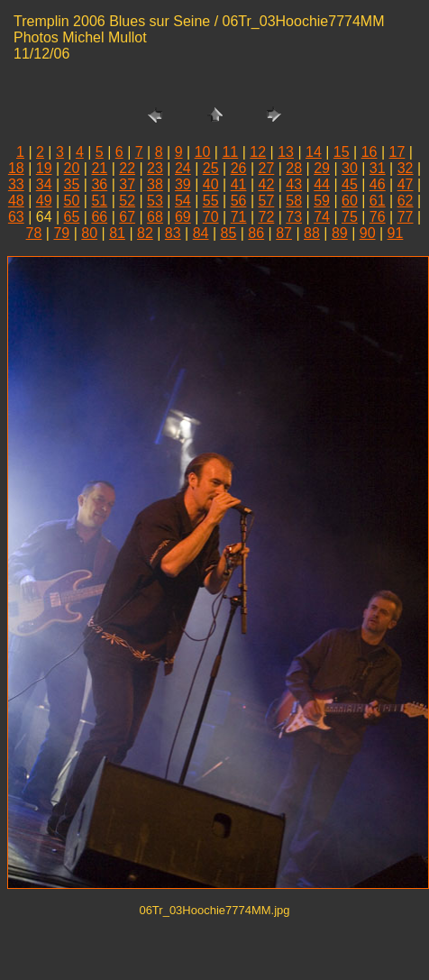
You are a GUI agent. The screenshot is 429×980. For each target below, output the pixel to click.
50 (72, 201)
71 (239, 217)
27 (266, 168)
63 (16, 217)
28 (294, 168)
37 (127, 184)
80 (89, 233)
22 (127, 168)
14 (314, 152)
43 (294, 184)
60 (350, 201)
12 (258, 152)
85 (229, 233)
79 (61, 233)
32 (406, 168)
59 (322, 201)
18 (16, 168)
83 (173, 233)
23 (155, 168)
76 (378, 217)
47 (406, 184)
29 (322, 168)
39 (183, 184)
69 (183, 217)
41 (239, 184)
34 (44, 184)
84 (201, 233)
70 (211, 217)
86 (256, 233)
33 (16, 184)
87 (284, 233)
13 (286, 152)
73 (294, 217)
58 (294, 201)
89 (340, 233)
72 (266, 217)
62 (406, 201)
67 (127, 217)
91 (396, 233)
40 (211, 184)
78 (34, 233)
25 (211, 168)
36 (99, 184)
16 (370, 152)
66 (99, 217)
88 (312, 233)
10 (203, 152)
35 (72, 184)
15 (342, 152)
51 (99, 201)
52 (127, 201)
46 (378, 184)
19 (44, 168)
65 (72, 217)
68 (155, 217)
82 (145, 233)
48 (16, 201)
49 (44, 201)
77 (406, 217)
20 (72, 168)
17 (397, 152)
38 (155, 184)
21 (99, 168)
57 (266, 201)
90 (368, 233)
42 (266, 184)
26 (239, 168)
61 (378, 201)
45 (350, 184)
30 (350, 168)
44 (322, 184)
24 (183, 168)
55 (211, 201)
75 (350, 217)
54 (183, 201)
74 (322, 217)
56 (239, 201)
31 (378, 168)
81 (117, 233)
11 (230, 152)
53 (155, 201)
